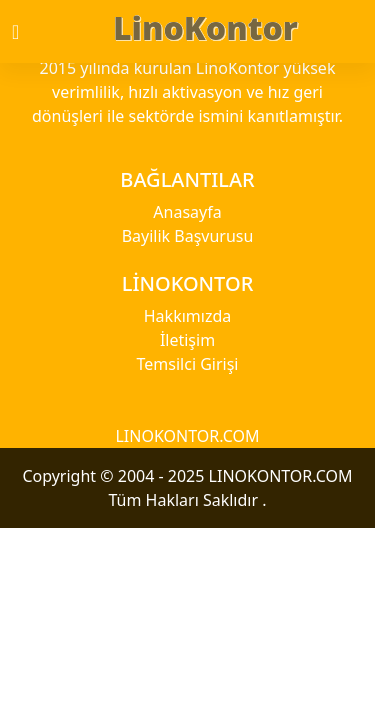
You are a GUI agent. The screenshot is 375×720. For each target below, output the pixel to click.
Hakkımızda (187, 316)
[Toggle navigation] (33, 32)
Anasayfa (187, 212)
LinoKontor (205, 27)
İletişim (187, 340)
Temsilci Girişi (188, 364)
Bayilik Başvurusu (188, 236)
